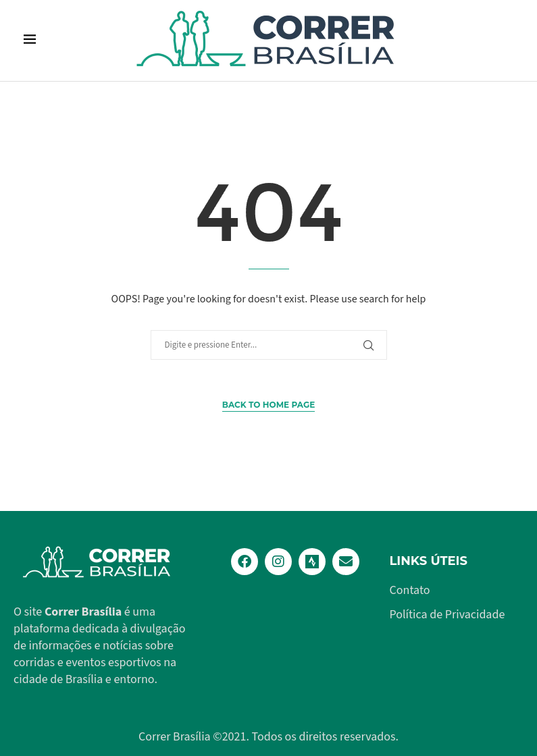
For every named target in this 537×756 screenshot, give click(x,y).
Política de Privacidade (447, 615)
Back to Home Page (268, 405)
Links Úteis (429, 561)
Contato (410, 591)
